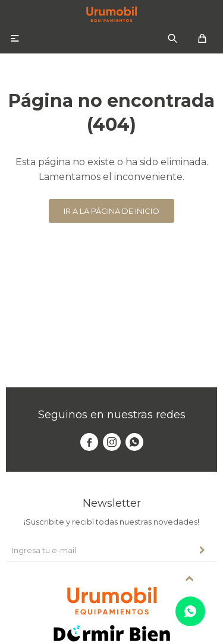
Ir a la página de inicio (111, 211)
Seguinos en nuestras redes (112, 415)
